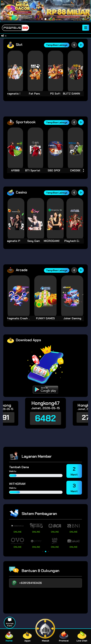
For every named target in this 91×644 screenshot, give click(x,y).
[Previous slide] (74, 45)
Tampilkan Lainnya (57, 45)
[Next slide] (81, 45)
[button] (43, 552)
